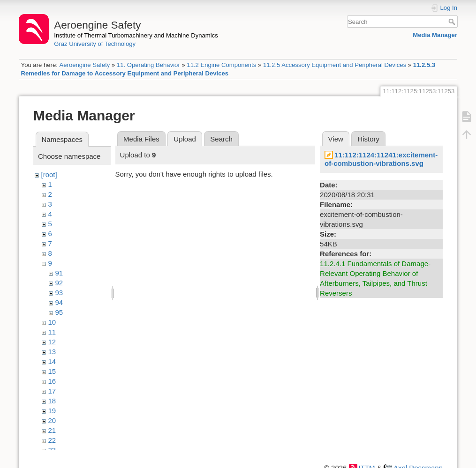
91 (59, 273)
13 (52, 352)
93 (59, 293)
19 (52, 411)
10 (52, 322)
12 (52, 342)
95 (59, 312)
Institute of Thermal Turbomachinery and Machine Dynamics (136, 35)
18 (52, 401)
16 (52, 381)
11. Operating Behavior (148, 65)
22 (52, 440)
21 (52, 430)
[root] (49, 175)
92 (59, 283)
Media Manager (435, 35)
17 (52, 391)
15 (52, 371)
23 (52, 450)
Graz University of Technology (95, 44)
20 (52, 420)
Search (453, 22)
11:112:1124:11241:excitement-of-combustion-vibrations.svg (381, 159)
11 (52, 332)
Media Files (141, 139)
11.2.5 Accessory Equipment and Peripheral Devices (335, 65)
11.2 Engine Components (221, 65)
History (368, 139)
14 (52, 361)
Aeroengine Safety (84, 65)
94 (59, 302)
